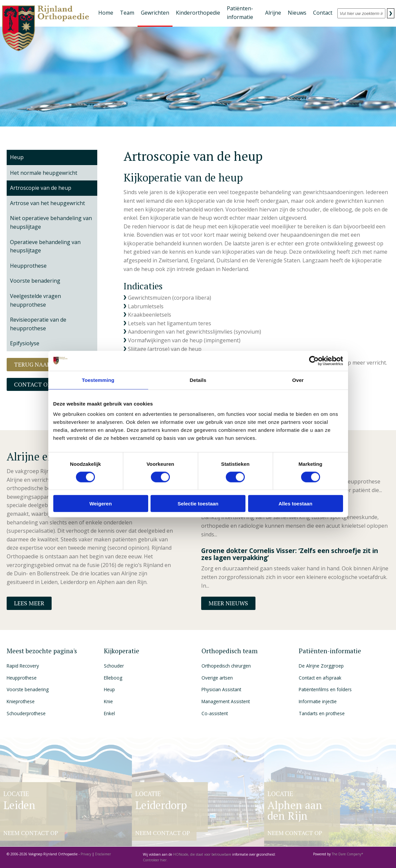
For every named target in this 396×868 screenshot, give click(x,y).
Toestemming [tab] (98, 380)
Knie (108, 701)
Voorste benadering (28, 689)
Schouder (114, 666)
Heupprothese (22, 678)
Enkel (109, 713)
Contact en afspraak (320, 678)
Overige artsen (217, 678)
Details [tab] (198, 380)
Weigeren (100, 504)
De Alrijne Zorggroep (321, 666)
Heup (17, 157)
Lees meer (29, 603)
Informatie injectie (318, 701)
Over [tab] (298, 380)
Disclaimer (103, 854)
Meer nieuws (228, 603)
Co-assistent (215, 713)
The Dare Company (347, 854)
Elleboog (113, 678)
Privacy (86, 854)
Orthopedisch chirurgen (226, 666)
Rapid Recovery (23, 666)
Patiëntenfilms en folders (325, 689)
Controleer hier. (155, 860)
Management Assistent (226, 701)
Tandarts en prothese (322, 713)
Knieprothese (21, 701)
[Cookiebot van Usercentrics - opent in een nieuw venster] (314, 361)
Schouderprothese (26, 713)
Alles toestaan (295, 504)
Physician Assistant (221, 689)
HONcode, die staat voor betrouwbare (203, 854)
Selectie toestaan (198, 504)
